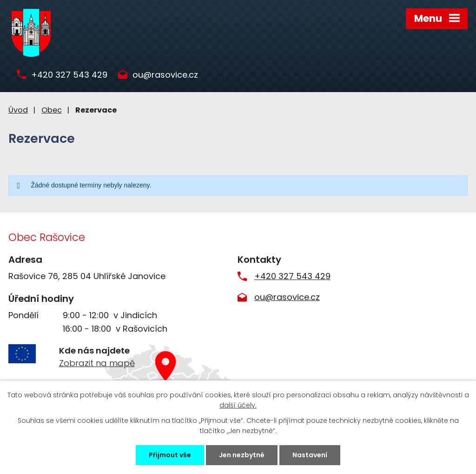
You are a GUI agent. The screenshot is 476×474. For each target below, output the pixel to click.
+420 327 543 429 (69, 75)
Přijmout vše (170, 455)
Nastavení (310, 455)
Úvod (18, 110)
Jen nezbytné (242, 455)
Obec (52, 110)
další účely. (238, 405)
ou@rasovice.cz (165, 75)
